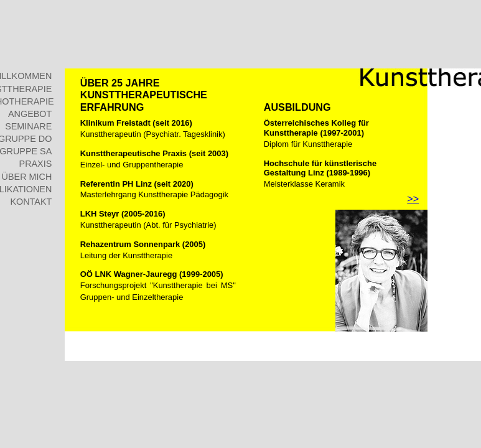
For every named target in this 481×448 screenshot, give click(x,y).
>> (413, 198)
